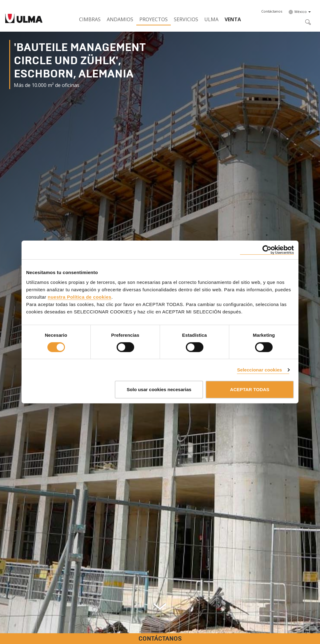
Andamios (120, 19)
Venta (233, 19)
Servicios (186, 19)
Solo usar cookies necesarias (159, 389)
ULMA (211, 19)
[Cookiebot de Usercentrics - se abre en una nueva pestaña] (267, 250)
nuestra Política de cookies (80, 297)
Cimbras (90, 19)
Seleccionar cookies (259, 370)
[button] (272, 11)
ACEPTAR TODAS (250, 389)
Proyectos (154, 19)
